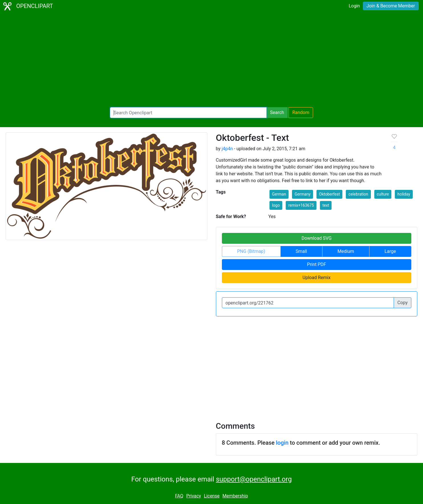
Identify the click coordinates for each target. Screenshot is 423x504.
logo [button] (276, 205)
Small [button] (301, 251)
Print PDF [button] (317, 264)
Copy (402, 303)
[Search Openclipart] (188, 113)
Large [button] (390, 251)
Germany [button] (303, 194)
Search (277, 112)
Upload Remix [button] (316, 278)
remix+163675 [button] (301, 205)
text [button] (326, 205)
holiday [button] (404, 194)
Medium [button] (346, 251)
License (212, 496)
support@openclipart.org (254, 479)
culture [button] (383, 194)
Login (354, 6)
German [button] (279, 194)
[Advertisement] (212, 60)
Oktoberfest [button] (329, 194)
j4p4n (227, 149)
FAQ (179, 496)
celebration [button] (358, 194)
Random (301, 112)
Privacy (194, 496)
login (282, 443)
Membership (235, 496)
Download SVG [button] (316, 238)
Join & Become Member (391, 6)
